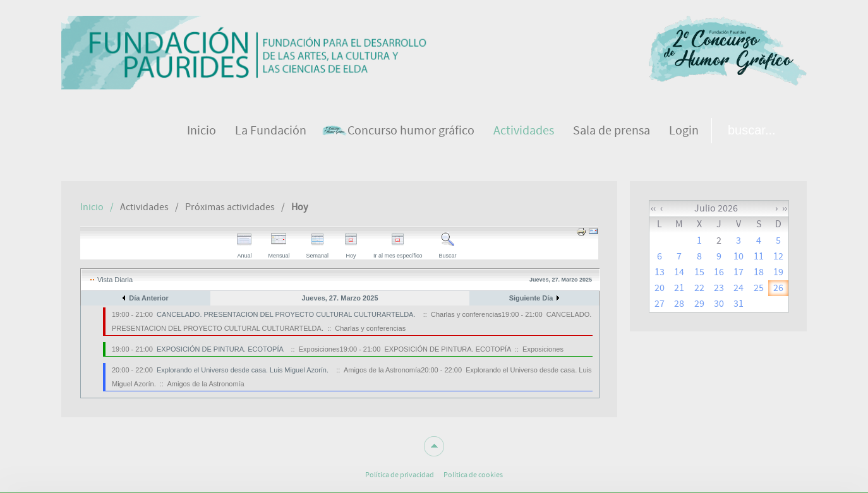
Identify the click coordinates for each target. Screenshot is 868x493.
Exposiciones (543, 349)
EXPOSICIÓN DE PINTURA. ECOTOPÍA (220, 349)
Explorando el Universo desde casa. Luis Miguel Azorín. (243, 370)
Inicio (92, 207)
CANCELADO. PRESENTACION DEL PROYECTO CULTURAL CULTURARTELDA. (286, 314)
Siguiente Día (531, 298)
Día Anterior (149, 298)
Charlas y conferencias (370, 328)
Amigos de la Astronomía (205, 384)
